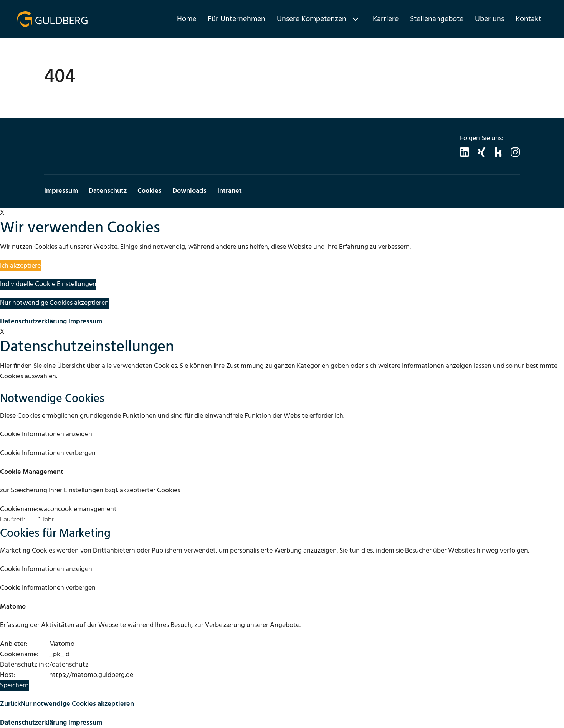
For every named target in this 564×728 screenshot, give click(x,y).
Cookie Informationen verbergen (48, 453)
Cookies (150, 191)
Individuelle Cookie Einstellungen (48, 284)
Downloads (189, 191)
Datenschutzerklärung (33, 322)
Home (187, 19)
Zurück (10, 704)
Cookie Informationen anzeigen (46, 434)
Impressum (61, 191)
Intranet (230, 191)
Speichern (14, 686)
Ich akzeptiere (20, 266)
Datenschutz (108, 191)
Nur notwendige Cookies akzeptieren (54, 303)
